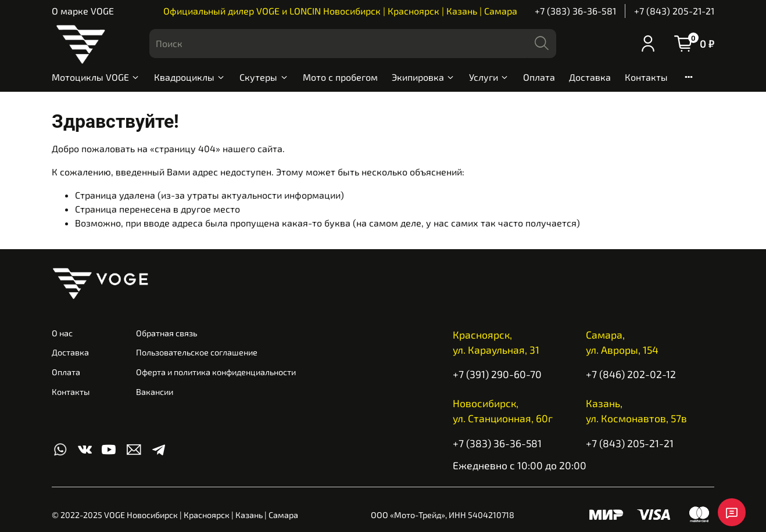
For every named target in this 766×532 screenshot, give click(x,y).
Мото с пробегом (340, 77)
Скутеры (264, 77)
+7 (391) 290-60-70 (497, 374)
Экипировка (423, 77)
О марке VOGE (83, 11)
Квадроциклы (190, 77)
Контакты (646, 77)
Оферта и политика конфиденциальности (216, 372)
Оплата (539, 77)
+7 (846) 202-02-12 (631, 374)
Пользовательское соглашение (197, 352)
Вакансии (155, 392)
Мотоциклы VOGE (96, 77)
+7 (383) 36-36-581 (575, 11)
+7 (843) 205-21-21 (674, 11)
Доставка (590, 77)
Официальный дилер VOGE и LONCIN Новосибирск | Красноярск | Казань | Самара (340, 11)
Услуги (489, 77)
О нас (62, 333)
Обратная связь (167, 333)
